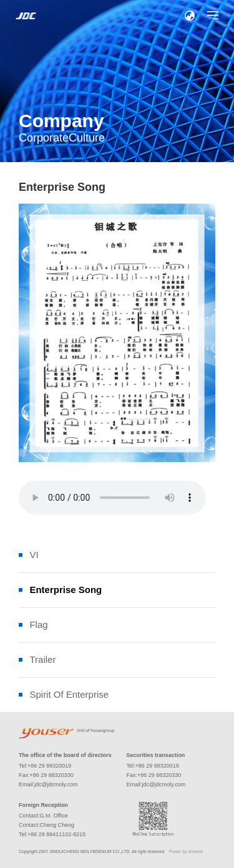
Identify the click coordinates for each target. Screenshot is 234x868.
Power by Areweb (185, 851)
